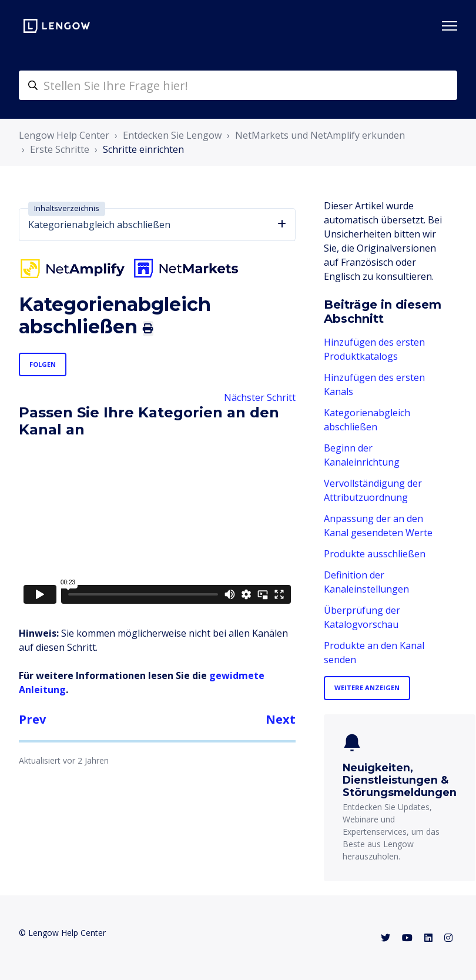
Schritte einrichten (143, 149)
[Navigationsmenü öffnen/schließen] (450, 26)
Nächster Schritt (260, 397)
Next (281, 719)
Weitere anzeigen (367, 688)
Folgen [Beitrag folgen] (43, 364)
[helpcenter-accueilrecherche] (238, 85)
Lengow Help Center (64, 135)
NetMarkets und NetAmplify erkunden (320, 135)
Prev (32, 719)
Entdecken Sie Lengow (172, 135)
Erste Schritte (60, 149)
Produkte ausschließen (375, 554)
